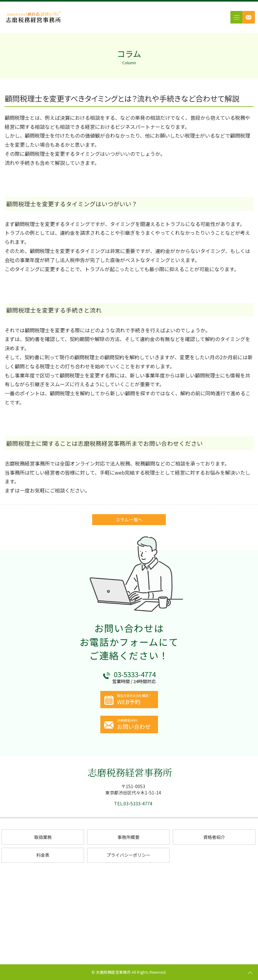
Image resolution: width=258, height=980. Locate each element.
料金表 (43, 855)
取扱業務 (43, 837)
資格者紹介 (214, 837)
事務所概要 (129, 837)
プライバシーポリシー (129, 855)
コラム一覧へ (129, 519)
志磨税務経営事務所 (130, 772)
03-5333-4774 (135, 674)
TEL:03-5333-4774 (133, 803)
